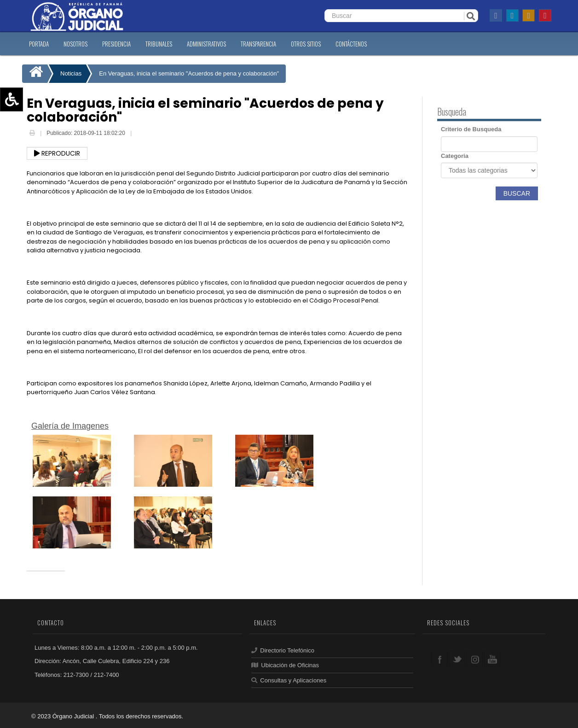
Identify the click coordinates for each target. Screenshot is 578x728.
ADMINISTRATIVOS (206, 44)
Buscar (517, 193)
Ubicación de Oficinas (285, 665)
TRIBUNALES (159, 44)
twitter (457, 659)
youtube (492, 659)
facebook (440, 659)
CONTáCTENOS (351, 44)
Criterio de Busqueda (471, 129)
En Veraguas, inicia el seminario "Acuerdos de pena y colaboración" (189, 73)
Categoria (455, 156)
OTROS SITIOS (306, 44)
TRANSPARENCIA (258, 44)
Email (140, 134)
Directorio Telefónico (283, 650)
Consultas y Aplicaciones (289, 680)
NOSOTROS (75, 44)
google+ (475, 659)
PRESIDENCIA (116, 44)
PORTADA (39, 44)
